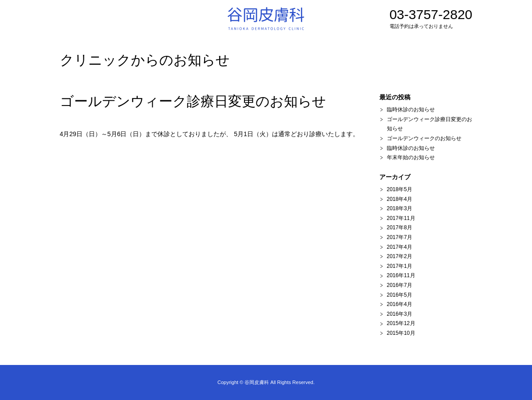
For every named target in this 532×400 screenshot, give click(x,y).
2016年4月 (400, 304)
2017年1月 (400, 266)
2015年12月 (401, 323)
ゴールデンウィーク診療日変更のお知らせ (193, 101)
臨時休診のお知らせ (411, 110)
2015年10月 (401, 333)
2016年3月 (400, 314)
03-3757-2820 (431, 19)
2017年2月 (400, 256)
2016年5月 (400, 295)
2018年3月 (400, 208)
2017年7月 (400, 237)
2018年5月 (400, 189)
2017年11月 (401, 218)
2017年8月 (400, 227)
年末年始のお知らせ (411, 157)
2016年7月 (400, 285)
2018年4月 (400, 199)
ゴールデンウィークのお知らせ (424, 138)
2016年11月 (401, 275)
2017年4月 (400, 247)
